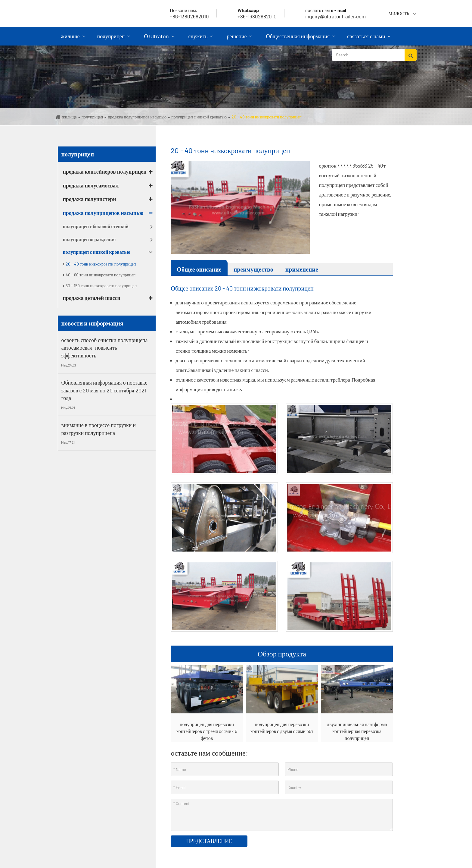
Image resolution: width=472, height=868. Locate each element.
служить (200, 39)
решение (239, 39)
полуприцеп (114, 39)
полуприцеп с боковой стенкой (96, 226)
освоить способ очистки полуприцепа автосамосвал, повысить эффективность (104, 348)
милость (399, 13)
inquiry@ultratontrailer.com (328, 13)
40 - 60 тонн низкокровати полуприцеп (101, 275)
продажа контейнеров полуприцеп (104, 171)
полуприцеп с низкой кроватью (199, 117)
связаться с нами (369, 39)
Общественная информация (300, 39)
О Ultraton (159, 39)
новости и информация (92, 323)
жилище (73, 39)
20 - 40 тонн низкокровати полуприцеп (267, 117)
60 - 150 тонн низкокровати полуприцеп (101, 286)
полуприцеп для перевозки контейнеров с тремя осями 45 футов (207, 731)
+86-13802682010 (250, 13)
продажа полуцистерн (89, 199)
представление (209, 841)
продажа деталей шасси (91, 298)
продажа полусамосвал (91, 185)
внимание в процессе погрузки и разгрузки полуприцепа (98, 429)
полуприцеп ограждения (89, 239)
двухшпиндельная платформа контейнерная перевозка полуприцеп (357, 731)
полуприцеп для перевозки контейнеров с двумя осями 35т (282, 728)
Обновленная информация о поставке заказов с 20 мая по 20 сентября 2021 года (104, 390)
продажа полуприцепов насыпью (137, 117)
